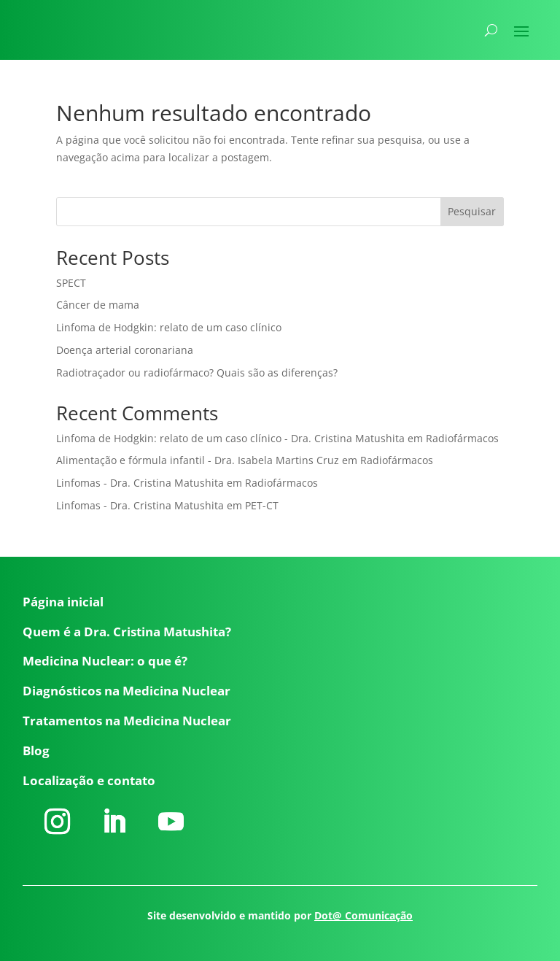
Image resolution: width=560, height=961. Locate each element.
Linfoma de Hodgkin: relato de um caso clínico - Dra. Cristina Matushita (230, 438)
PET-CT (262, 505)
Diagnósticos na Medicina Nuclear (127, 691)
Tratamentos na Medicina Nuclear (127, 721)
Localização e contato (89, 780)
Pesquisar (472, 211)
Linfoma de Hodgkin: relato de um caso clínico (169, 327)
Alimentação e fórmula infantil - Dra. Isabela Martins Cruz (198, 460)
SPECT (71, 283)
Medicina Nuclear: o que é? (105, 661)
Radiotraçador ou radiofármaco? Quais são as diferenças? (197, 373)
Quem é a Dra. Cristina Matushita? (127, 632)
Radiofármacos (462, 438)
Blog (36, 750)
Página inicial (63, 602)
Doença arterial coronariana (125, 350)
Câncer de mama (98, 305)
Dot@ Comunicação (363, 915)
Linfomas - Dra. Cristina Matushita (140, 483)
